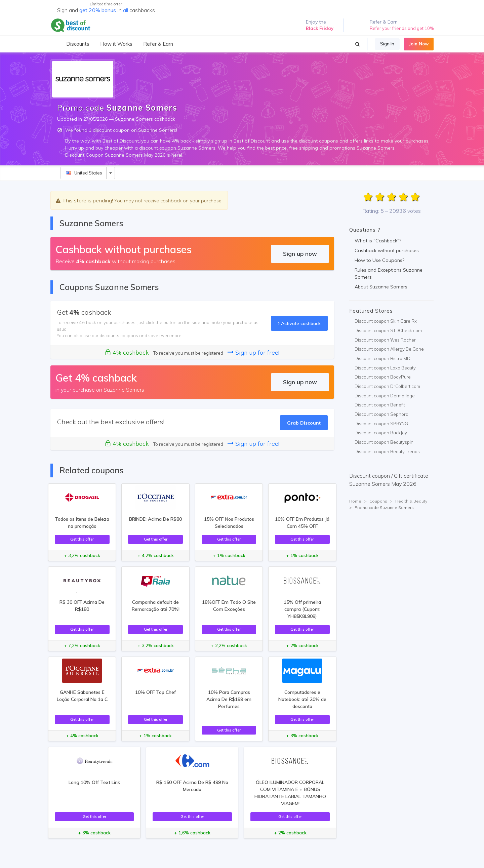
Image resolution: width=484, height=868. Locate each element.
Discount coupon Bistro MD (382, 358)
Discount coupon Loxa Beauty (385, 368)
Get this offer (82, 539)
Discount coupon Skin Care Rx (386, 321)
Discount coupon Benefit (380, 405)
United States (84, 173)
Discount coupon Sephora (381, 414)
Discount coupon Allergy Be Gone (389, 349)
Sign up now (300, 254)
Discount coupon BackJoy (381, 433)
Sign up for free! (253, 352)
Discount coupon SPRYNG (381, 424)
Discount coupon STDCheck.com (388, 330)
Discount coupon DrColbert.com (387, 386)
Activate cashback (299, 323)
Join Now (419, 44)
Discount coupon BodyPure (383, 377)
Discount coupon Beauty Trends (387, 451)
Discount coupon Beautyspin (384, 442)
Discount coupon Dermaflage (385, 396)
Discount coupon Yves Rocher (385, 340)
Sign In (387, 44)
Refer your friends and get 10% (402, 28)
